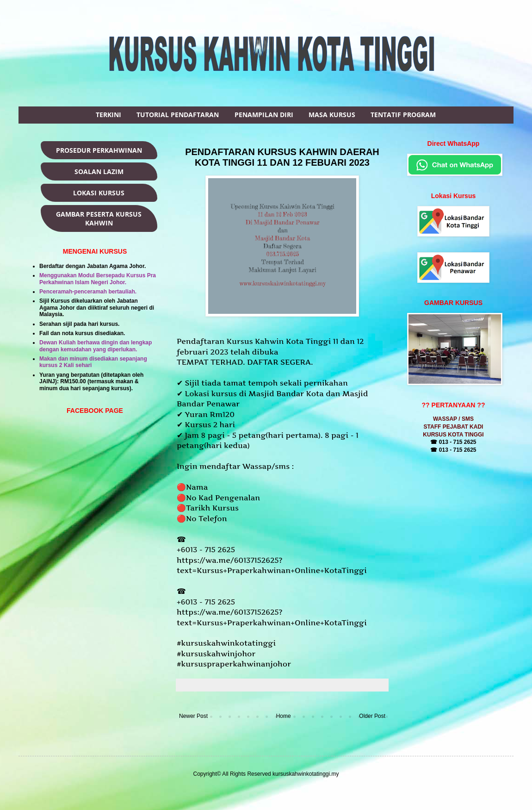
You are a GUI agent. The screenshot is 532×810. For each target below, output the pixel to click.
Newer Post (193, 716)
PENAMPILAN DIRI (264, 115)
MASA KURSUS (332, 115)
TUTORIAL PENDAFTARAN (178, 115)
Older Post (372, 716)
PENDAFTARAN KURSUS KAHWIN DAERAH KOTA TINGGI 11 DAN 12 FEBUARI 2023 (282, 157)
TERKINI (108, 115)
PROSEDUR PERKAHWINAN (99, 150)
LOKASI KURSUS (99, 193)
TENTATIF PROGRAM (403, 115)
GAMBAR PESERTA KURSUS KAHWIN (99, 218)
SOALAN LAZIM (99, 171)
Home (284, 716)
